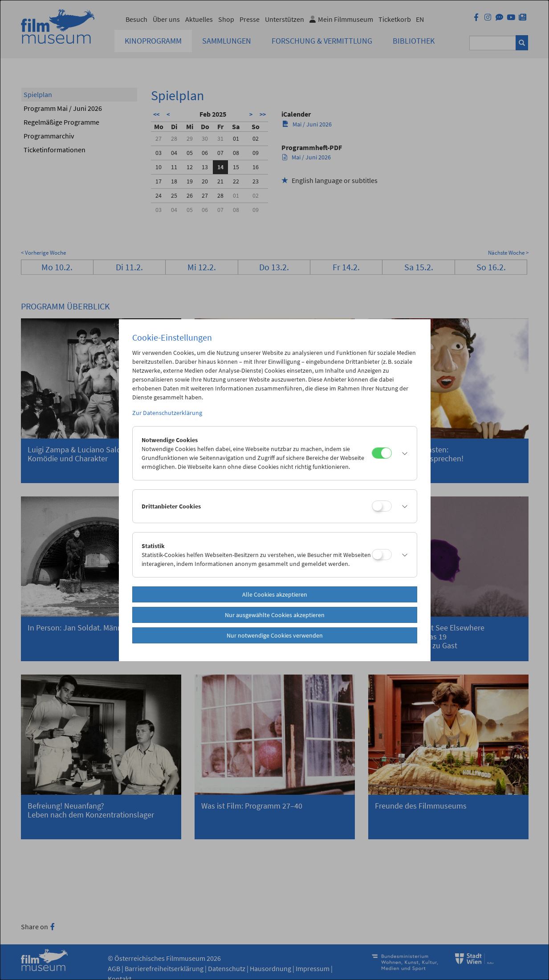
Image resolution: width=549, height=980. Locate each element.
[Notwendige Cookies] (382, 453)
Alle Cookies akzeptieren (275, 594)
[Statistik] (382, 555)
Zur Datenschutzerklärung (167, 413)
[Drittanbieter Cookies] (382, 506)
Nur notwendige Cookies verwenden (275, 635)
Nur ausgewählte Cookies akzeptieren (275, 615)
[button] (402, 453)
